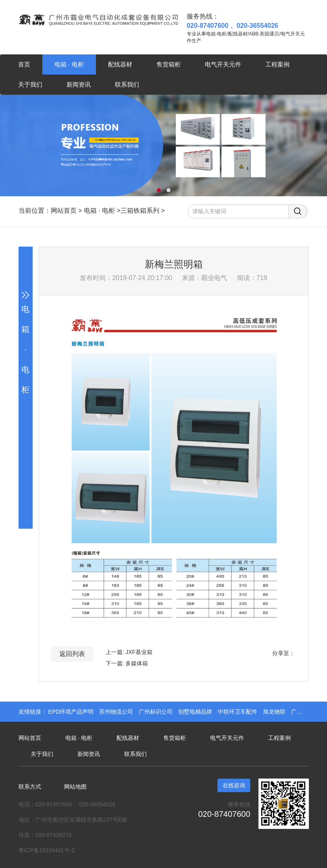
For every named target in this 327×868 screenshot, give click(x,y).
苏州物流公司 (117, 712)
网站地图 (75, 787)
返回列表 (72, 654)
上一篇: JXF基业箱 (129, 652)
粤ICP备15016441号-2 (47, 850)
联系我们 (127, 84)
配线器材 (120, 64)
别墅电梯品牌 (196, 712)
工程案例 (277, 64)
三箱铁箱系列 (140, 211)
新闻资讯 (79, 84)
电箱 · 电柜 (69, 64)
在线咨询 (234, 785)
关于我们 (30, 84)
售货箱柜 (169, 64)
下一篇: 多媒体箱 (127, 663)
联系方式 (30, 787)
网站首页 (64, 211)
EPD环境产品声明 (72, 712)
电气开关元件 (223, 64)
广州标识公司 (156, 712)
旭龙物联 (275, 712)
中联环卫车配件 (238, 712)
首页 (24, 64)
